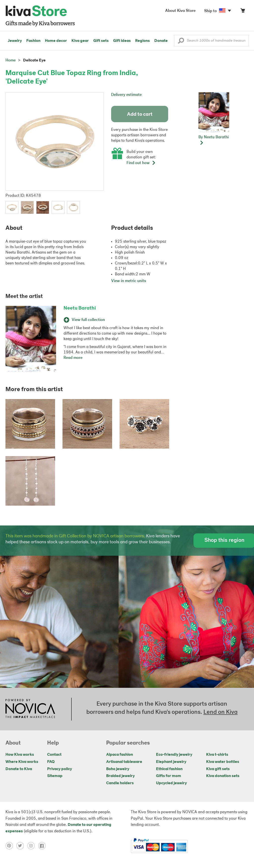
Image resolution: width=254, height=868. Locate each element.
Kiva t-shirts (217, 755)
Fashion (33, 41)
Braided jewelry (120, 776)
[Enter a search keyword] (211, 41)
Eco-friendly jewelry (174, 755)
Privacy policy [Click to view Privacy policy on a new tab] (60, 769)
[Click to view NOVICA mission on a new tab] (30, 709)
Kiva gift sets (218, 769)
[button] (181, 42)
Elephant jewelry (171, 762)
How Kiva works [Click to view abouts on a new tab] (20, 755)
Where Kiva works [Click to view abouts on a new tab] (22, 762)
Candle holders (120, 783)
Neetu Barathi (80, 308)
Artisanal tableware (124, 762)
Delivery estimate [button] (126, 95)
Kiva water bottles (223, 762)
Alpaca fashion (120, 755)
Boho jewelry (118, 769)
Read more (73, 358)
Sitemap (55, 776)
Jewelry (15, 41)
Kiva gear (80, 41)
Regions (143, 41)
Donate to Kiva (19, 769)
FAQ (51, 762)
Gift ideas (122, 41)
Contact (54, 755)
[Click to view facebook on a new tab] (43, 846)
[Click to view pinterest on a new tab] (11, 846)
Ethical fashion (169, 769)
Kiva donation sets (223, 776)
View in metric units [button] (129, 281)
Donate (161, 41)
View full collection (84, 320)
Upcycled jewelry (171, 783)
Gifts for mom (169, 776)
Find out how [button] (141, 163)
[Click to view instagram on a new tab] (33, 846)
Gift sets (101, 41)
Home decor (56, 41)
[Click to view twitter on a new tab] (22, 846)
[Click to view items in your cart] (243, 12)
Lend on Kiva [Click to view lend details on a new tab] (221, 712)
